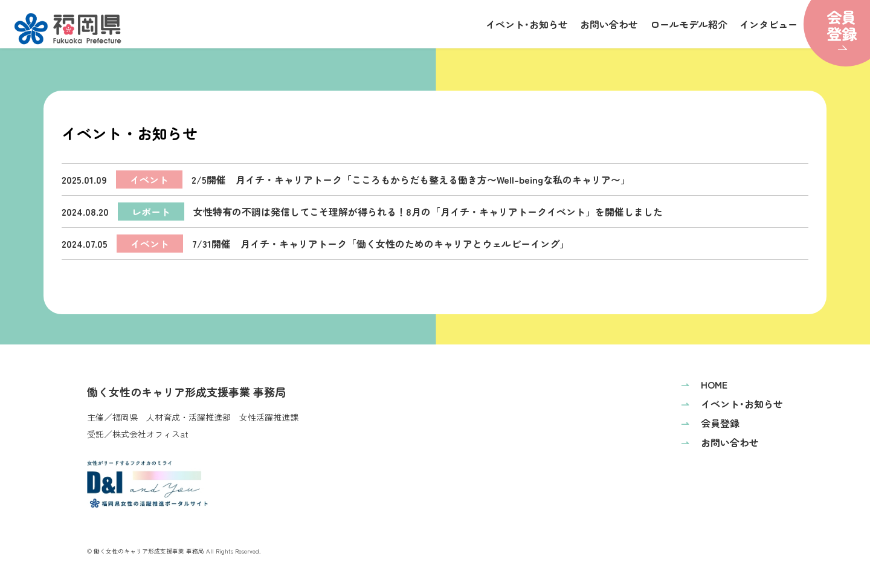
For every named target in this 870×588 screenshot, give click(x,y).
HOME (704, 384)
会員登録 (710, 423)
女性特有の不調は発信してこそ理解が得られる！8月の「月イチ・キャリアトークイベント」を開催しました (362, 212)
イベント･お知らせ (527, 24)
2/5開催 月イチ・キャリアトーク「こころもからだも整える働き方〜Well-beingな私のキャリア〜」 (346, 179)
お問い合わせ (609, 24)
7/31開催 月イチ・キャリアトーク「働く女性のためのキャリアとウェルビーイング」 (315, 244)
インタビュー (768, 24)
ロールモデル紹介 (689, 24)
